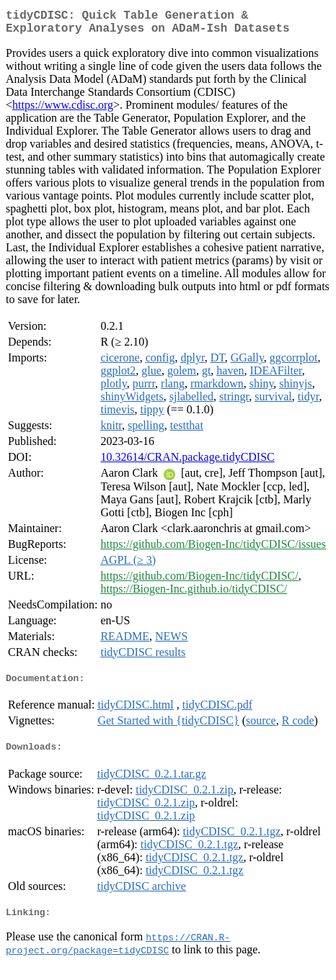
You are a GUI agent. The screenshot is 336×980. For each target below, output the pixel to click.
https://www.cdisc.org (63, 111)
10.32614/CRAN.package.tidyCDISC (187, 463)
